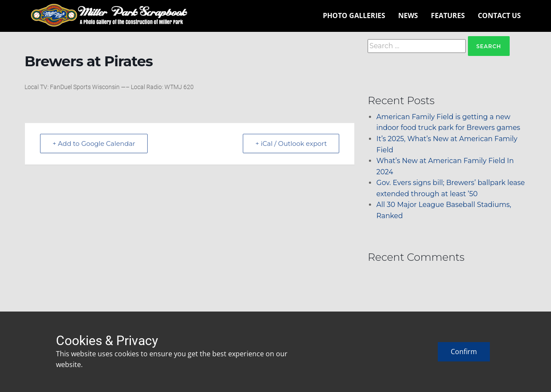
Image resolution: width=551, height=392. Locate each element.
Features (448, 15)
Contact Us (499, 15)
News (408, 15)
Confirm (464, 352)
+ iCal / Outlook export (291, 144)
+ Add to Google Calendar (94, 144)
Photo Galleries (354, 15)
